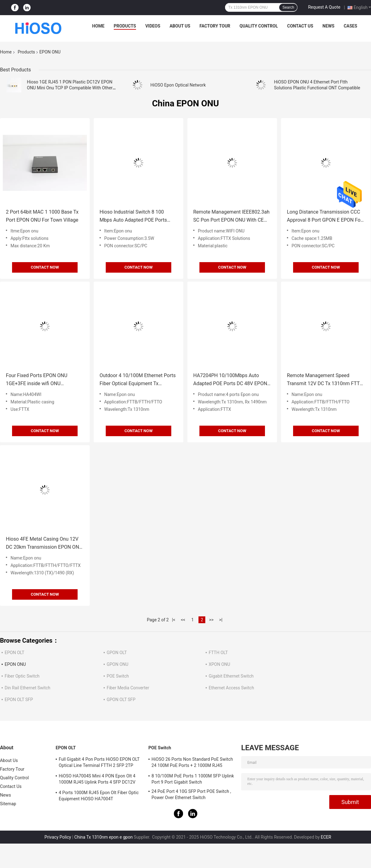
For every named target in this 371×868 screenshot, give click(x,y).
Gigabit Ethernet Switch (231, 676)
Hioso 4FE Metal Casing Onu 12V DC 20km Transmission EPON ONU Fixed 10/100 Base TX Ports (44, 544)
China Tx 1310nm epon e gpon (103, 837)
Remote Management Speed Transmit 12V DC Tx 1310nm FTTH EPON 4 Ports (325, 380)
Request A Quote (324, 7)
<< (183, 620)
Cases (351, 26)
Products (125, 26)
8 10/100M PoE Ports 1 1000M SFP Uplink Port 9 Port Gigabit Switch (193, 779)
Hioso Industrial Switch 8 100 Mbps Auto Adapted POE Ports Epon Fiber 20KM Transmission (134, 217)
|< (174, 620)
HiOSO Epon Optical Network (178, 85)
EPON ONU (15, 664)
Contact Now (45, 267)
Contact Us (300, 26)
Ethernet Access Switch (231, 688)
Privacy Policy (58, 837)
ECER (326, 837)
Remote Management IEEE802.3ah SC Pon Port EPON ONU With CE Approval (231, 217)
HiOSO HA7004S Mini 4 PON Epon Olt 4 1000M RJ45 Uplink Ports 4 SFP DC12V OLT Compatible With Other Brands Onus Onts (98, 780)
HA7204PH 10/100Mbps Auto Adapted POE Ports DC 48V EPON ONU (230, 380)
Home (98, 26)
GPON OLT (117, 653)
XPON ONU (219, 664)
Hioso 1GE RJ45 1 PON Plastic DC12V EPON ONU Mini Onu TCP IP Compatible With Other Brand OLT (70, 88)
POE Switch (118, 676)
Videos (153, 26)
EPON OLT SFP (19, 700)
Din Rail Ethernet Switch (28, 688)
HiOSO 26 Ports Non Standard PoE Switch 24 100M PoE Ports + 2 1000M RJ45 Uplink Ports (192, 763)
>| (221, 620)
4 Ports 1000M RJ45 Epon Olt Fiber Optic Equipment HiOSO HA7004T (99, 796)
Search (288, 7)
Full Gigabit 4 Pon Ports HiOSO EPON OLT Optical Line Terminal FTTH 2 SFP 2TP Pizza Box (99, 763)
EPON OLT (15, 653)
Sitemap (8, 804)
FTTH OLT (218, 653)
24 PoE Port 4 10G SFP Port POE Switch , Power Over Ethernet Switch (191, 794)
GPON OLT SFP (121, 700)
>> (211, 620)
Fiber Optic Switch (22, 676)
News (328, 26)
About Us (180, 26)
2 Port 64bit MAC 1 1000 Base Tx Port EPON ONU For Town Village (42, 216)
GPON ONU (117, 664)
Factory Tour (215, 26)
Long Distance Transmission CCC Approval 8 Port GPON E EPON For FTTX (324, 217)
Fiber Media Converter (128, 688)
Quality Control (259, 26)
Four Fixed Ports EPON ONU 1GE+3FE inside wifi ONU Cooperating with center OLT (37, 380)
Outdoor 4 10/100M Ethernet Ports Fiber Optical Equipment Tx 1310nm (138, 380)
